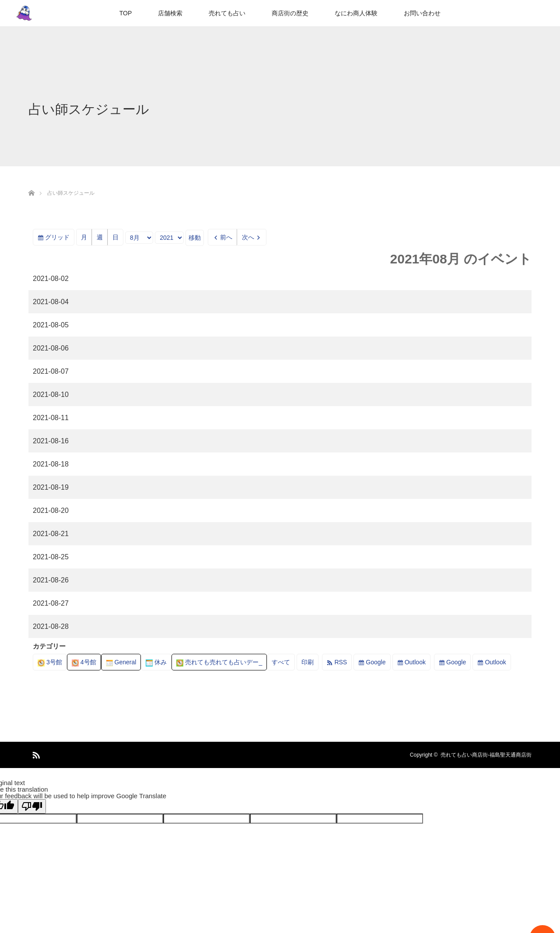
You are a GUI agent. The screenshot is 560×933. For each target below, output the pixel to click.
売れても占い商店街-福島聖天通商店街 (486, 755)
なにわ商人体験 (356, 13)
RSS (341, 662)
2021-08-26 (51, 580)
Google (376, 662)
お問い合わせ (422, 13)
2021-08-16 (51, 441)
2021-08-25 (51, 557)
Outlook (415, 662)
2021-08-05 (51, 325)
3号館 (50, 662)
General (121, 662)
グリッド (60, 239)
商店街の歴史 (290, 13)
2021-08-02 (51, 279)
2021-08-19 (51, 487)
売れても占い (227, 13)
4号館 (84, 662)
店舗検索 (170, 13)
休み (156, 662)
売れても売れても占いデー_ (219, 662)
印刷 (310, 664)
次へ (248, 237)
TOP (126, 13)
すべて (281, 662)
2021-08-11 (51, 418)
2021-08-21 (51, 534)
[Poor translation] (32, 806)
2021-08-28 (51, 626)
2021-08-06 (51, 348)
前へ (226, 237)
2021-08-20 (51, 510)
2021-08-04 (51, 302)
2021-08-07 (51, 371)
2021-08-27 (51, 603)
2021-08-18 (51, 464)
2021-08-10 (51, 395)
